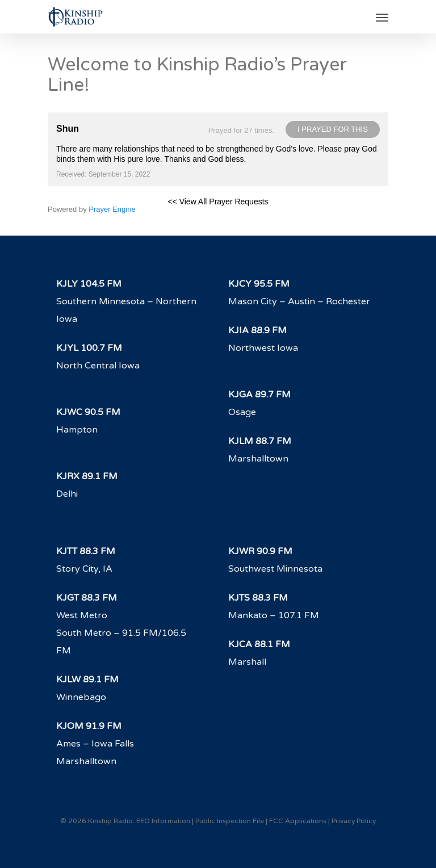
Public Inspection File (230, 821)
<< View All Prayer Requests (218, 202)
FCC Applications (298, 821)
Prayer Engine (112, 209)
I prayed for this (333, 129)
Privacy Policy (354, 821)
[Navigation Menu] (382, 17)
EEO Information (163, 821)
